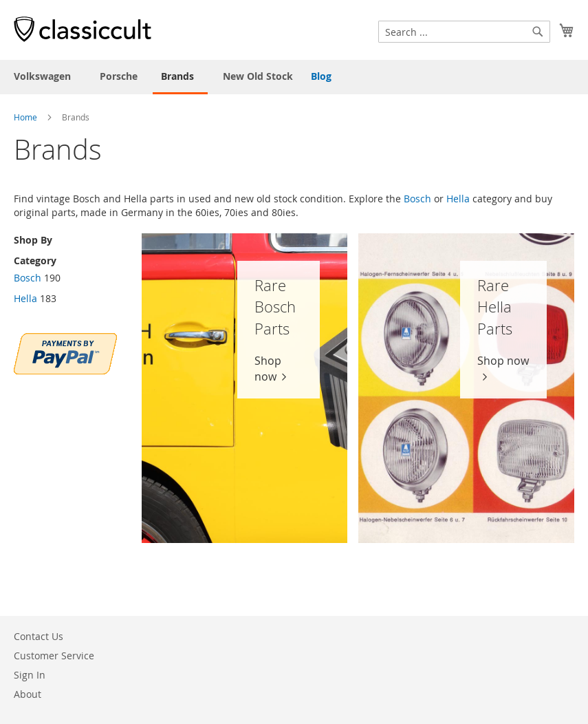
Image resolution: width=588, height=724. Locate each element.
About (28, 694)
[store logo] (83, 29)
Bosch (417, 199)
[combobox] (464, 32)
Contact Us (39, 636)
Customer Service (54, 656)
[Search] (538, 32)
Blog (321, 76)
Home (25, 117)
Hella (458, 199)
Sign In (30, 675)
